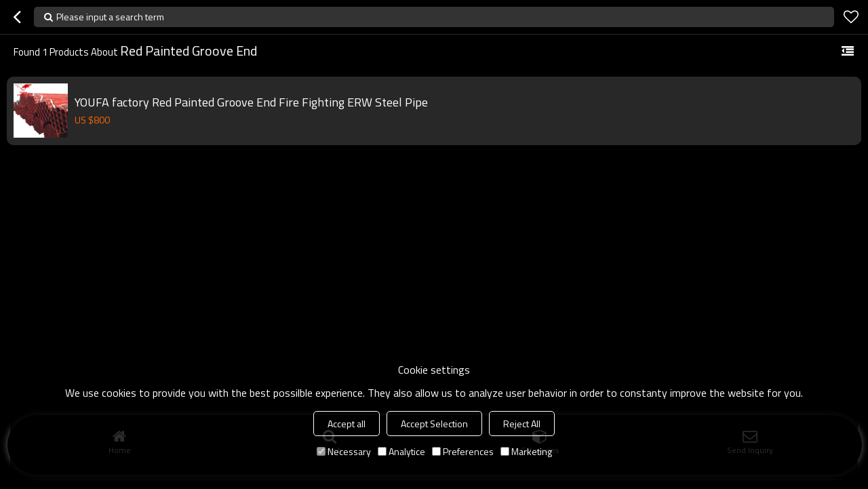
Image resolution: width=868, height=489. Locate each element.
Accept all (347, 424)
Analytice (401, 451)
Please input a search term (110, 17)
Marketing (526, 451)
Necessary (344, 451)
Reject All (522, 424)
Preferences (463, 451)
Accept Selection (434, 424)
